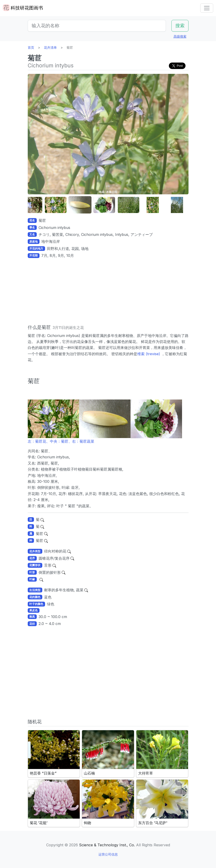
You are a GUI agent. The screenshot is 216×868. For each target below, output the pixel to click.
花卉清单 (50, 47)
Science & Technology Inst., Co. (107, 845)
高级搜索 (180, 36)
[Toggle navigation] (207, 8)
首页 (31, 47)
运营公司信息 (108, 854)
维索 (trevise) (149, 354)
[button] (31, 205)
